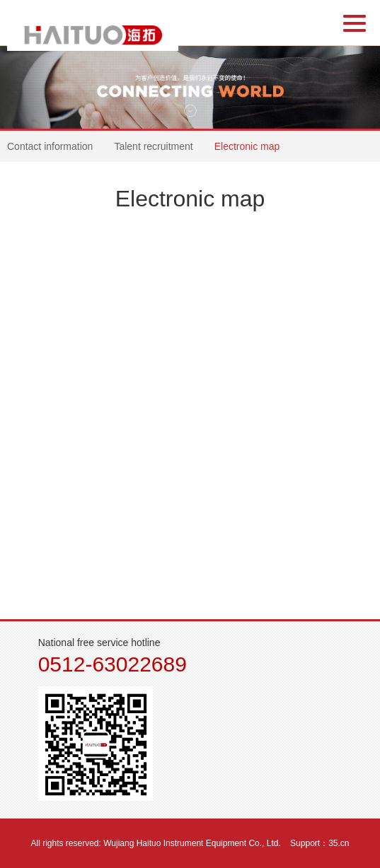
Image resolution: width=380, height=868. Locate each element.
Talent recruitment (153, 146)
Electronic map (247, 146)
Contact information (50, 146)
